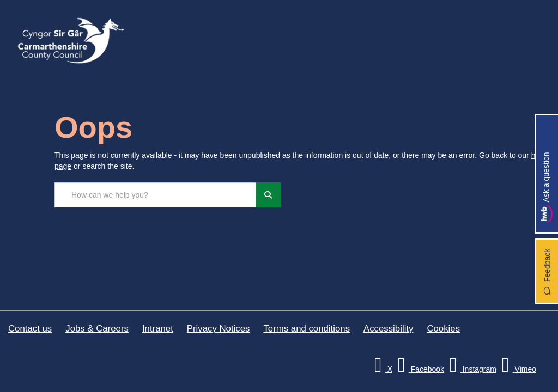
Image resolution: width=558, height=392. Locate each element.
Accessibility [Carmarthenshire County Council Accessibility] (388, 329)
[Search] (268, 195)
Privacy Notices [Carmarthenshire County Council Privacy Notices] (219, 329)
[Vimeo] (517, 369)
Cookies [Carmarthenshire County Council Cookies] (443, 329)
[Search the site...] (155, 195)
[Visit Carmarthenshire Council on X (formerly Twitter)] (382, 369)
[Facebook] (419, 369)
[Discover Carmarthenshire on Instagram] (471, 369)
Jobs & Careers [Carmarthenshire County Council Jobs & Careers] (97, 329)
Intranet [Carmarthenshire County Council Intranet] (158, 329)
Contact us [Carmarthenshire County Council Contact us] (30, 329)
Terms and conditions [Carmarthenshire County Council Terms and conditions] (307, 329)
